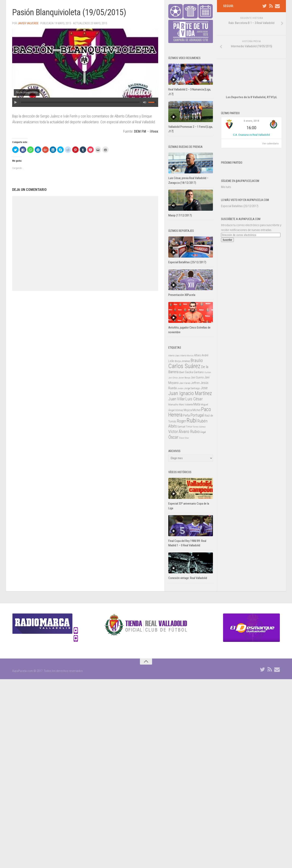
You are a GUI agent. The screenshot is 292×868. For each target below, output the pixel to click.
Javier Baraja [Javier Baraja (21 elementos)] (184, 378)
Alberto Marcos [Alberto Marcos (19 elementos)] (187, 356)
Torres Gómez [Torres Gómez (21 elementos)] (199, 427)
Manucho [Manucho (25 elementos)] (173, 404)
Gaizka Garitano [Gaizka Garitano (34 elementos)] (194, 372)
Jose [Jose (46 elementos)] (204, 388)
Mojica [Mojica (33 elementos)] (188, 410)
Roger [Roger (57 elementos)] (181, 421)
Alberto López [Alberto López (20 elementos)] (174, 356)
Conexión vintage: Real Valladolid (188, 578)
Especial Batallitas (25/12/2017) (240, 194)
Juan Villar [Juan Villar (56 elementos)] (177, 399)
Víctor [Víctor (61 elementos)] (173, 432)
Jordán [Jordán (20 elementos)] (180, 388)
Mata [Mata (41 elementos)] (197, 404)
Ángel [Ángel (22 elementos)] (203, 432)
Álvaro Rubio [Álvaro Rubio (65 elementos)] (189, 431)
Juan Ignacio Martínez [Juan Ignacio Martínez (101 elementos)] (190, 393)
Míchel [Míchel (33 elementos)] (196, 410)
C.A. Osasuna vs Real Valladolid (251, 123)
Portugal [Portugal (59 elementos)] (197, 415)
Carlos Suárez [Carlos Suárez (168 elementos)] (184, 366)
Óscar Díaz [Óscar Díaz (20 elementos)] (184, 438)
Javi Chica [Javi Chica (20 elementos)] (173, 378)
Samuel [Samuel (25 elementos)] (181, 427)
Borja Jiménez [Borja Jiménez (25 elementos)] (182, 361)
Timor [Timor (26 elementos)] (189, 427)
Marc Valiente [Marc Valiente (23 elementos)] (186, 405)
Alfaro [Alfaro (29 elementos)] (198, 355)
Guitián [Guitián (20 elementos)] (208, 372)
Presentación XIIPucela (182, 295)
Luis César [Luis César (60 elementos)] (194, 399)
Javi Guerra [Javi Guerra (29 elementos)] (197, 377)
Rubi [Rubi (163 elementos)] (192, 420)
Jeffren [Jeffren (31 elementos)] (195, 383)
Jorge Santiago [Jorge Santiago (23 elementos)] (192, 388)
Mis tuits (226, 175)
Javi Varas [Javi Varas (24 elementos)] (185, 383)
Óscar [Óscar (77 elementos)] (173, 437)
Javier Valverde (28, 23)
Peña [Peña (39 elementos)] (186, 415)
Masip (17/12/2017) (180, 215)
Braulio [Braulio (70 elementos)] (197, 360)
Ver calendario (270, 131)
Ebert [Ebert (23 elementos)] (182, 372)
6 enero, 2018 (251, 109)
